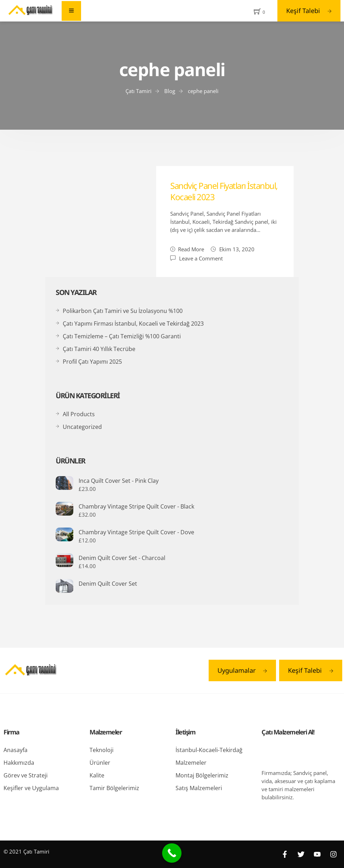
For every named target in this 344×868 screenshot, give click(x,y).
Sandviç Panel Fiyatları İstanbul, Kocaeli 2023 (224, 191)
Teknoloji (102, 750)
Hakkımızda (19, 763)
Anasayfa (16, 750)
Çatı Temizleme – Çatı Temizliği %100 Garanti (122, 336)
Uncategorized (82, 427)
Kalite (97, 775)
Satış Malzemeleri (199, 788)
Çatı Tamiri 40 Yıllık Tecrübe (99, 349)
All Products (79, 414)
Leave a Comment (201, 258)
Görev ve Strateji (26, 775)
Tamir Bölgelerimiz (114, 788)
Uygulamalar (242, 670)
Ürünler (100, 763)
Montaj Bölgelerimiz (202, 775)
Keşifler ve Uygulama (31, 788)
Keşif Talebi (309, 11)
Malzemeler (191, 763)
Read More (187, 249)
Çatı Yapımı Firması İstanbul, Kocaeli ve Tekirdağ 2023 (133, 324)
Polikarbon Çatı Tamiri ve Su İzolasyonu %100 (123, 311)
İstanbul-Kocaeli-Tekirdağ (209, 750)
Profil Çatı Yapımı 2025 (92, 362)
